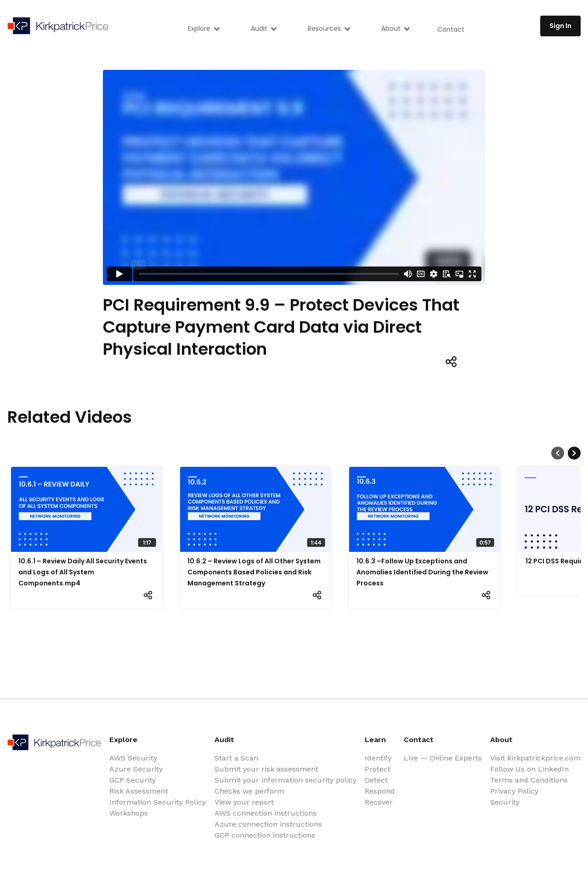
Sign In (560, 26)
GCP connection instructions (265, 835)
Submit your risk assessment (266, 769)
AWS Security (133, 758)
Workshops (129, 813)
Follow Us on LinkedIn (529, 769)
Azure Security (136, 769)
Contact (451, 29)
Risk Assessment (139, 791)
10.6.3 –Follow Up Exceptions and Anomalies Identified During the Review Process (422, 572)
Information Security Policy (158, 802)
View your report (244, 802)
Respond (380, 791)
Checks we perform (249, 791)
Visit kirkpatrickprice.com (535, 758)
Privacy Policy (514, 791)
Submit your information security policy (286, 780)
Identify (378, 758)
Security (505, 802)
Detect (376, 780)
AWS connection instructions (266, 813)
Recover (379, 802)
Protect (378, 769)
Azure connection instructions (268, 824)
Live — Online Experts (443, 758)
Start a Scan (236, 758)
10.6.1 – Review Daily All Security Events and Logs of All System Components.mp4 (83, 572)
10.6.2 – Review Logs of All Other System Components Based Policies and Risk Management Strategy (254, 572)
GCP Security (133, 780)
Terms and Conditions (529, 780)
